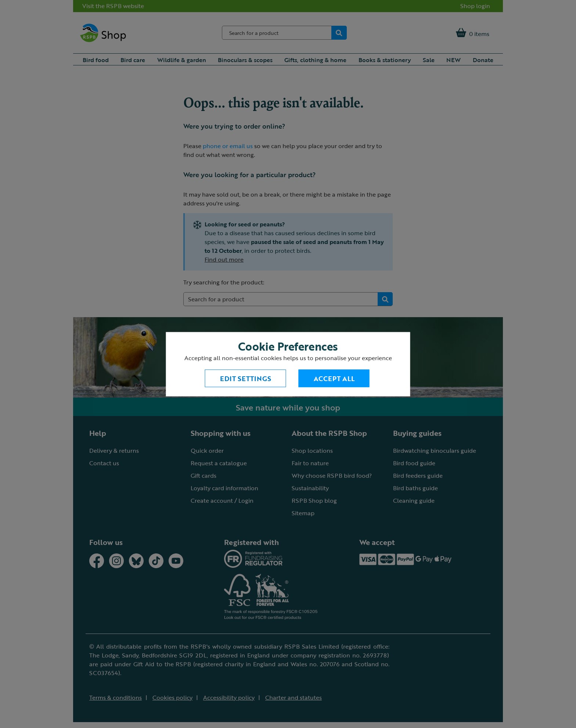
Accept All (334, 378)
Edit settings (246, 378)
